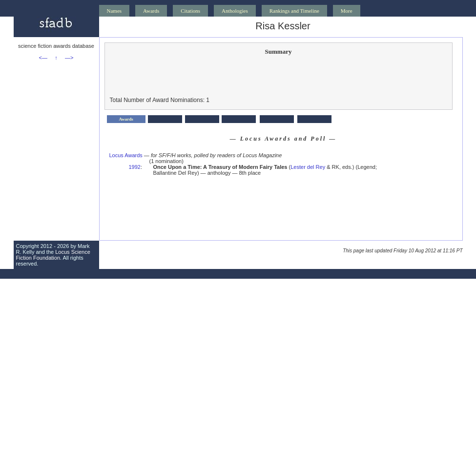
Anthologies (235, 11)
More (347, 11)
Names (114, 11)
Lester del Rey (308, 167)
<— (43, 58)
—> (69, 58)
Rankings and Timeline (294, 11)
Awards (151, 11)
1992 (135, 167)
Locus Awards (126, 155)
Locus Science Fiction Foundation (53, 255)
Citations (190, 11)
